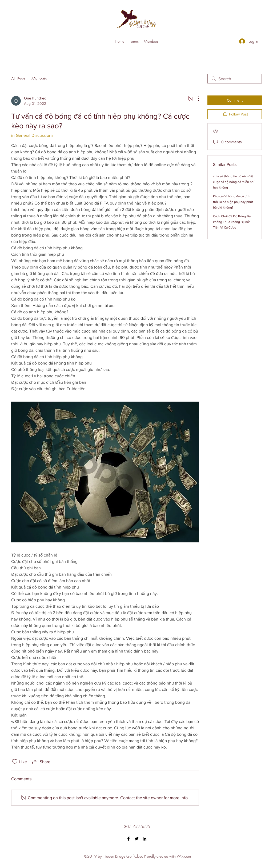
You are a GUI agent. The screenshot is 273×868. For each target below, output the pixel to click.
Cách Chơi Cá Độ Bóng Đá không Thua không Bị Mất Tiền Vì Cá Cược (232, 222)
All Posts (18, 79)
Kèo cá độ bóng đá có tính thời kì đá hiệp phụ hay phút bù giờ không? (233, 202)
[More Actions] (196, 99)
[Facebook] (129, 839)
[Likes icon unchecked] (15, 762)
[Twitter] (136, 839)
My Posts (39, 79)
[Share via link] (41, 762)
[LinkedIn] (144, 839)
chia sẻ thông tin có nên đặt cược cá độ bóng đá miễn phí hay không (234, 182)
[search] (235, 79)
